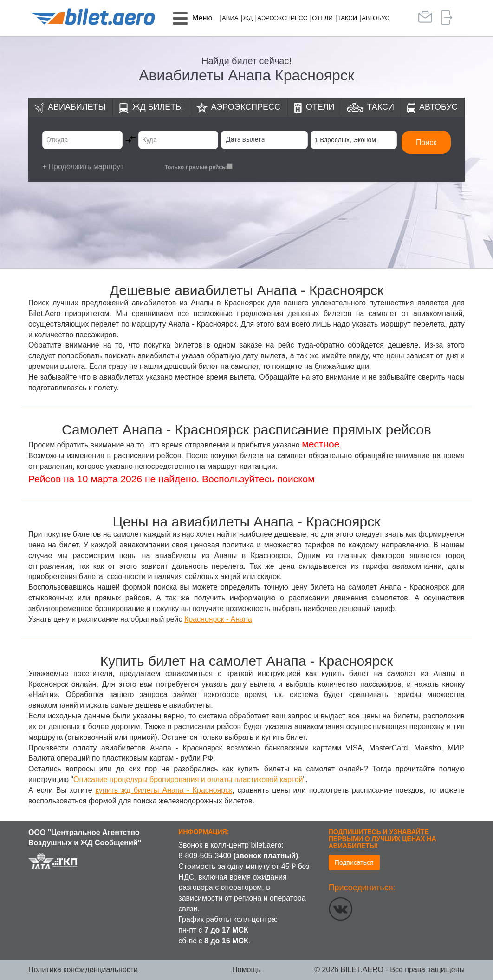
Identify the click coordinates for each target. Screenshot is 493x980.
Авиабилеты (77, 107)
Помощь (246, 970)
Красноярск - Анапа (218, 619)
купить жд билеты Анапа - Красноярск (164, 790)
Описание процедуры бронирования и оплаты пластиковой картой (188, 779)
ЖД (248, 18)
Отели (322, 18)
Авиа (230, 18)
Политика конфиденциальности (83, 970)
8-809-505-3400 (205, 856)
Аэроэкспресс (282, 18)
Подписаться (354, 862)
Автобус (376, 18)
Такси (347, 18)
